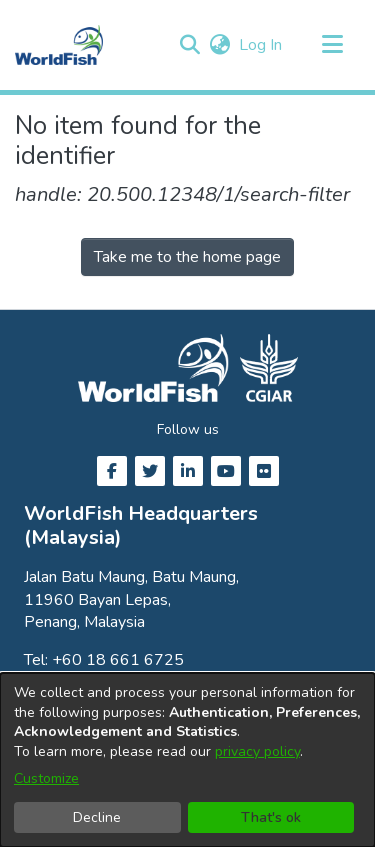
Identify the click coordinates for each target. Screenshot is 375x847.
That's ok (271, 817)
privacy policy (257, 751)
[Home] (59, 45)
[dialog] (187, 760)
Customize (46, 778)
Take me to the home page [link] (187, 257)
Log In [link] (261, 45)
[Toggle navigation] (332, 45)
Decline (97, 817)
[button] (189, 45)
